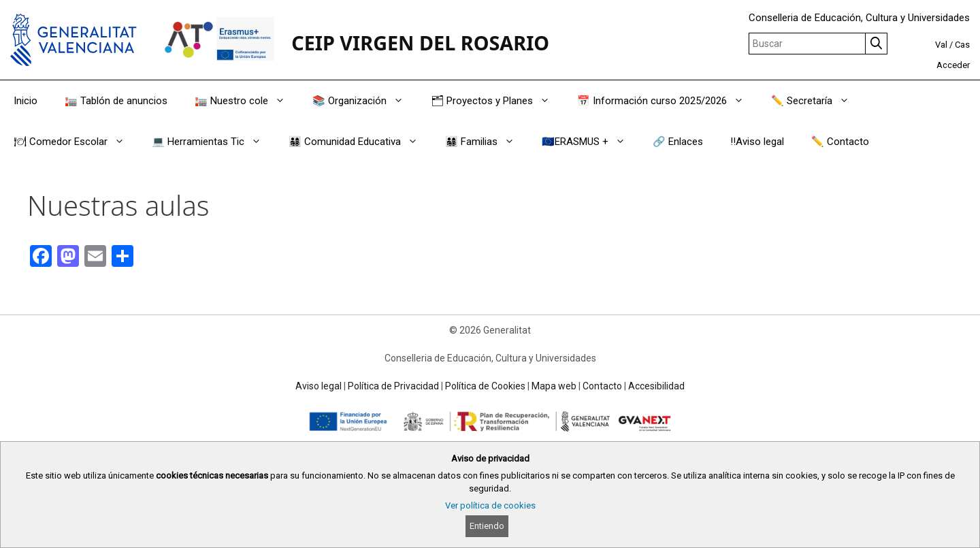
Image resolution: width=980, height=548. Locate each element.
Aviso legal (318, 386)
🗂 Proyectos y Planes (497, 101)
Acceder (953, 65)
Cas (962, 45)
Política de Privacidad (393, 386)
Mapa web (554, 386)
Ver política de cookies (490, 505)
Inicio (26, 101)
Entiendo (487, 526)
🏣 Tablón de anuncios (116, 101)
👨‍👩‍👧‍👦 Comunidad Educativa (360, 142)
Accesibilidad (656, 386)
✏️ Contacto (840, 142)
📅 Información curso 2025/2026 (667, 101)
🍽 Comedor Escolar (76, 142)
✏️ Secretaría (817, 101)
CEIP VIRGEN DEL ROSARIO (420, 43)
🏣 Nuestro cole (247, 101)
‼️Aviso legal (757, 142)
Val (941, 45)
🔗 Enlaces (678, 142)
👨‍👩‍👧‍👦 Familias (487, 142)
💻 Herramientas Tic (213, 142)
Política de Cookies (485, 386)
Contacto (602, 386)
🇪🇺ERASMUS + (590, 142)
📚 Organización (365, 101)
